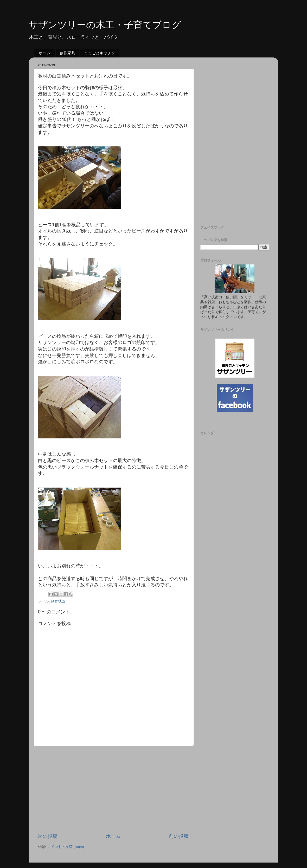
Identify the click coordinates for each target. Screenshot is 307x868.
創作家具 (67, 53)
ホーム (45, 53)
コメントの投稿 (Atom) (66, 847)
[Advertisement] (113, 789)
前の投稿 (179, 836)
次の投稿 (48, 836)
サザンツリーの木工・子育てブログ (105, 25)
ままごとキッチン (100, 53)
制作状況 (58, 601)
